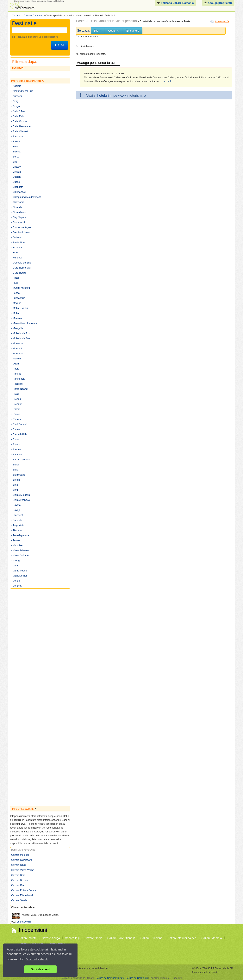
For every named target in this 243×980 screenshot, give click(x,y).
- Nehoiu (16, 359)
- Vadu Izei (17, 545)
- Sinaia (16, 480)
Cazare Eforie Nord (22, 895)
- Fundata (17, 258)
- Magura (16, 303)
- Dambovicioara (20, 232)
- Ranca (16, 414)
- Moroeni (17, 348)
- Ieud (14, 283)
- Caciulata (17, 187)
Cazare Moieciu (20, 855)
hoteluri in (105, 96)
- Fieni (15, 253)
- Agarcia (16, 86)
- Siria (15, 485)
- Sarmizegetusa (20, 460)
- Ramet (16, 409)
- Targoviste (18, 525)
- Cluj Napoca (19, 217)
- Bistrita (16, 152)
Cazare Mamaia (212, 938)
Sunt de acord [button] (40, 969)
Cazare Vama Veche (23, 870)
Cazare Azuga (51, 938)
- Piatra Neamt (19, 389)
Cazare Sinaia (19, 900)
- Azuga (16, 106)
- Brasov (16, 167)
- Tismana (17, 530)
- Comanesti (18, 222)
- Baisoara (17, 136)
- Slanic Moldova (21, 495)
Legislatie (155, 978)
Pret (98, 31)
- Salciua (16, 449)
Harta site (177, 978)
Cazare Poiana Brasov (24, 890)
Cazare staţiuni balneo (182, 938)
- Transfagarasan (21, 535)
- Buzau (16, 182)
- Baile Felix (18, 116)
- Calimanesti (19, 192)
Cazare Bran (18, 875)
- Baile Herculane (21, 126)
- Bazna (16, 141)
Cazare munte (28, 938)
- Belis (15, 147)
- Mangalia (17, 328)
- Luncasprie (18, 298)
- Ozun (15, 364)
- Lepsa (15, 293)
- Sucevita (17, 520)
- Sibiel (15, 465)
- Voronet (16, 586)
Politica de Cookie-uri (137, 978)
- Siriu (15, 490)
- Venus (16, 581)
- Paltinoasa (18, 379)
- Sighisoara (18, 475)
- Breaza (16, 172)
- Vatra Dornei (19, 576)
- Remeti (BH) (19, 434)
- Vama (15, 566)
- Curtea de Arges (21, 227)
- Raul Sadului (19, 424)
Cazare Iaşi (72, 938)
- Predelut (17, 404)
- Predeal (16, 399)
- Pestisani (17, 384)
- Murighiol (17, 353)
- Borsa (15, 157)
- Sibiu (15, 470)
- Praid (15, 394)
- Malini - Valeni (20, 308)
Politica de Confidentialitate (110, 978)
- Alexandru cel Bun (22, 91)
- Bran (15, 162)
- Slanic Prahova (20, 500)
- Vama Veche (19, 571)
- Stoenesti (17, 515)
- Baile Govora (19, 121)
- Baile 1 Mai (18, 111)
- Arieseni (16, 96)
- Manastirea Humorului (24, 323)
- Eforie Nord (18, 242)
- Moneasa (17, 343)
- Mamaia (16, 318)
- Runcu (16, 444)
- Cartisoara (18, 202)
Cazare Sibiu (18, 865)
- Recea (16, 429)
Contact (165, 978)
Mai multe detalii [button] (37, 959)
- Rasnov (16, 419)
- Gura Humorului (21, 268)
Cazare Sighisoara (22, 860)
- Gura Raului (19, 273)
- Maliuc (16, 313)
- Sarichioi (17, 454)
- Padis (15, 369)
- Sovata (16, 505)
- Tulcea (16, 540)
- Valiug (15, 560)
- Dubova (16, 237)
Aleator (114, 31)
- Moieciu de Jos (20, 333)
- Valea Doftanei (20, 555)
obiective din (24, 922)
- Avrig (15, 101)
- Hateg (15, 278)
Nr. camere (133, 31)
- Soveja (16, 510)
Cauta (60, 45)
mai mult (167, 81)
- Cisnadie (17, 207)
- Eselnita (16, 247)
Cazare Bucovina (151, 938)
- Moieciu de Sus (21, 338)
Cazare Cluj (18, 885)
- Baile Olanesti (20, 131)
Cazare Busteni (20, 880)
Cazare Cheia (93, 938)
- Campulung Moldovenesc (26, 197)
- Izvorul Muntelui (21, 288)
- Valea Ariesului (20, 550)
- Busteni (16, 177)
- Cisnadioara (19, 212)
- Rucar (15, 439)
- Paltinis (16, 374)
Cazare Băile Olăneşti (121, 938)
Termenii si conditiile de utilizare (78, 978)
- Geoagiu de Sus (21, 263)
